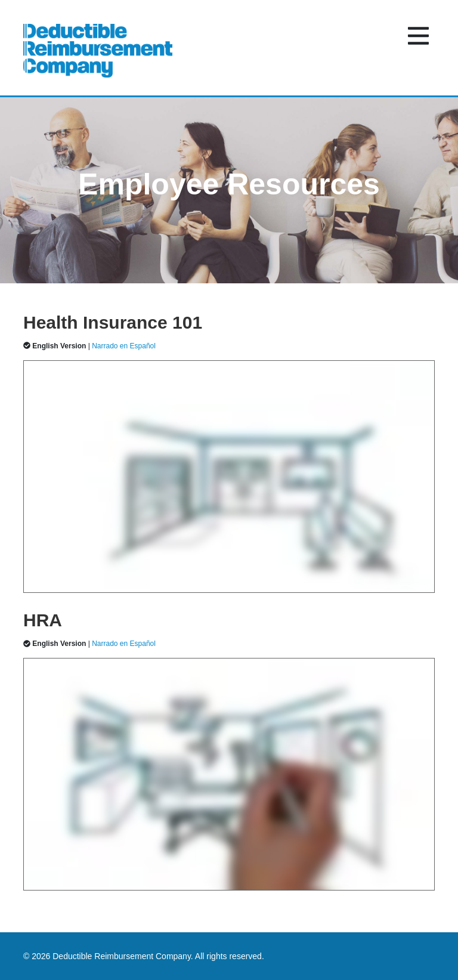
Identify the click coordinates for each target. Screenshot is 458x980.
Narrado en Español (124, 346)
